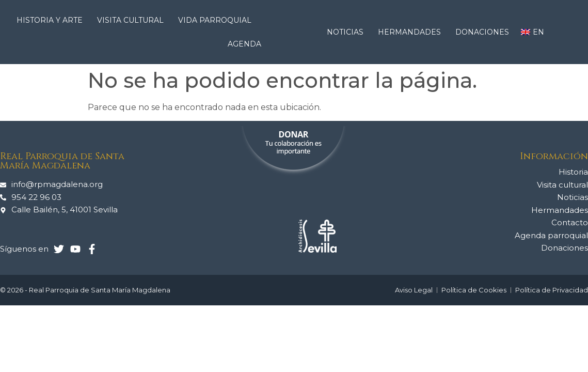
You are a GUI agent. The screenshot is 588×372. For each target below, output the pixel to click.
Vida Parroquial (217, 20)
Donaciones (482, 32)
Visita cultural (133, 20)
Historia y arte (52, 20)
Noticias (348, 32)
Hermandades (412, 32)
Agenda (244, 44)
